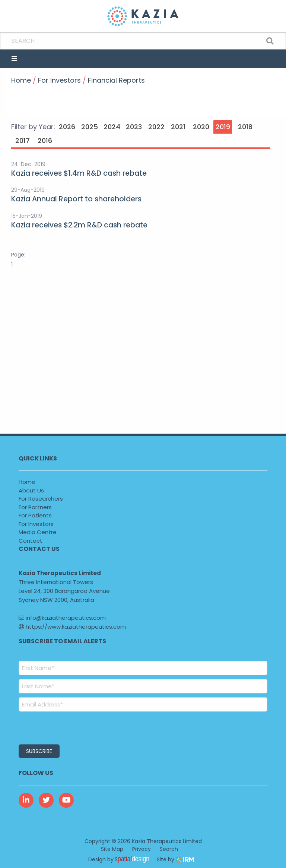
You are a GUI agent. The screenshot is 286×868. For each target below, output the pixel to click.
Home (27, 482)
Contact (31, 541)
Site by (175, 859)
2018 (245, 127)
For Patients (35, 515)
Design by (121, 859)
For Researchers (41, 499)
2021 (178, 127)
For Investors (36, 524)
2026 (67, 127)
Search (169, 849)
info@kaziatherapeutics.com (62, 618)
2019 (223, 127)
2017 (23, 141)
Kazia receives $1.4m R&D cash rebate (79, 173)
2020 (201, 127)
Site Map (112, 849)
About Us (31, 490)
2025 (90, 127)
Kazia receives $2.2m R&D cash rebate (79, 225)
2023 (134, 127)
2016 (45, 141)
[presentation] (64, 727)
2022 (156, 127)
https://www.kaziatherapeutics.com (72, 627)
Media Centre (38, 532)
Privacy (142, 849)
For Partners (35, 507)
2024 (112, 127)
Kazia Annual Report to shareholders (76, 199)
